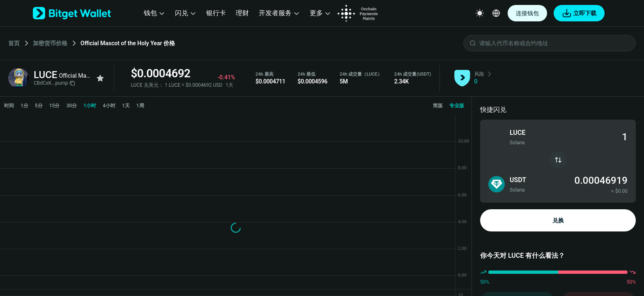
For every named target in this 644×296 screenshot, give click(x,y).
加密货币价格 (50, 43)
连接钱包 (527, 13)
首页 (14, 43)
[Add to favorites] (100, 78)
